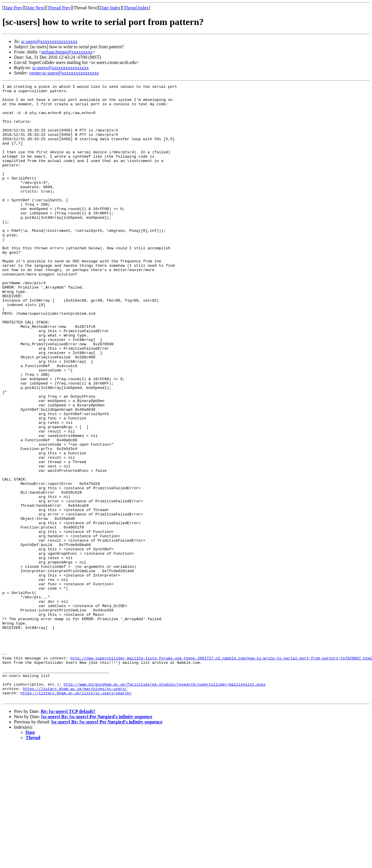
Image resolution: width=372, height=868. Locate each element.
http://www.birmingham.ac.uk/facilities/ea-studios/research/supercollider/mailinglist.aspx (165, 805)
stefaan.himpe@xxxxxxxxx (67, 52)
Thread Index (136, 8)
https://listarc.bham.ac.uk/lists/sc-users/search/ (76, 815)
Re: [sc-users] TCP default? (68, 834)
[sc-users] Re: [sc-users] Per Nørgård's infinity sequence (97, 840)
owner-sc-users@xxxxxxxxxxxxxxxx (64, 73)
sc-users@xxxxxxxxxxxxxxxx (49, 41)
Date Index (110, 8)
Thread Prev (59, 8)
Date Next (35, 8)
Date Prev (13, 8)
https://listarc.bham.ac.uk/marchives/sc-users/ (75, 810)
